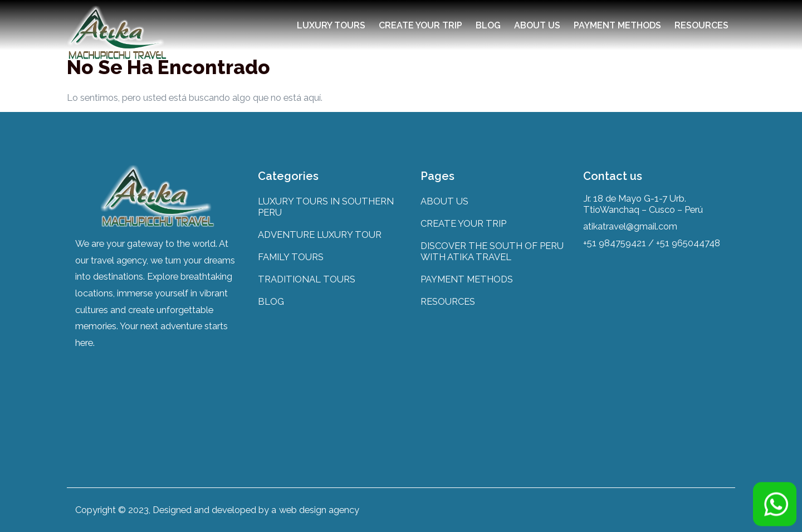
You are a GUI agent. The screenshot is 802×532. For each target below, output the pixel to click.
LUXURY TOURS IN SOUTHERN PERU (326, 207)
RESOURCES (701, 25)
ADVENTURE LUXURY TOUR (320, 235)
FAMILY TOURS (291, 257)
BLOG (488, 25)
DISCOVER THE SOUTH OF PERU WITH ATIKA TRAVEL (492, 251)
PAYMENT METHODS (617, 25)
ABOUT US (537, 25)
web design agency (319, 510)
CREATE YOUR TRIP (420, 25)
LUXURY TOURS (331, 25)
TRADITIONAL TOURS (307, 279)
